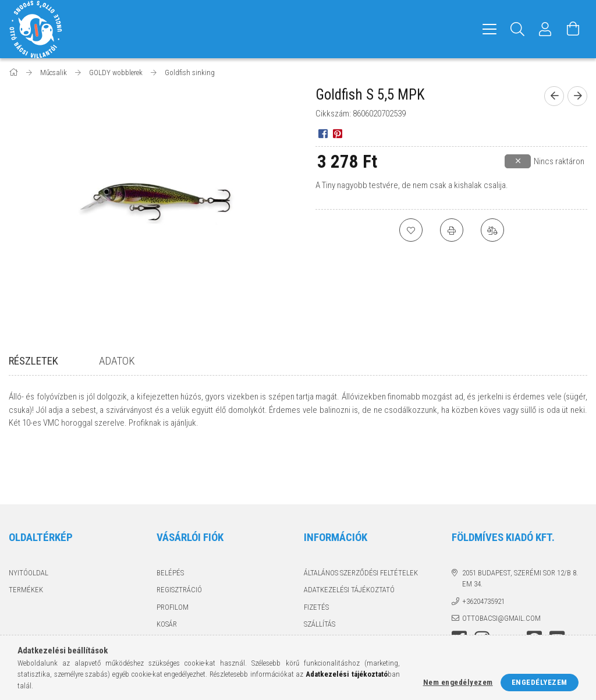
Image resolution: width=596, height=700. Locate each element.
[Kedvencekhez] (411, 230)
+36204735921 (483, 549)
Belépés (170, 521)
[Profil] (545, 29)
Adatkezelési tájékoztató (349, 538)
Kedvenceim (178, 590)
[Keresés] (517, 29)
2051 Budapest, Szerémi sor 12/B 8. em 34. (520, 527)
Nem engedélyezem (458, 682)
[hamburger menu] (489, 29)
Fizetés (316, 555)
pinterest (534, 587)
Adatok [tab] (117, 361)
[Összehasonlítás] (492, 230)
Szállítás (320, 573)
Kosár (167, 573)
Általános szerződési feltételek (361, 521)
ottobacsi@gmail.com (501, 567)
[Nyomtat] (452, 230)
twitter (511, 591)
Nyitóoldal (29, 521)
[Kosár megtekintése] (573, 29)
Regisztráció (179, 538)
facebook (459, 587)
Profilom (173, 555)
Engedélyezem (540, 682)
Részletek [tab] (33, 361)
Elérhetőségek (331, 590)
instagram (482, 587)
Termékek (26, 538)
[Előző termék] (554, 96)
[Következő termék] (577, 96)
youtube (557, 587)
